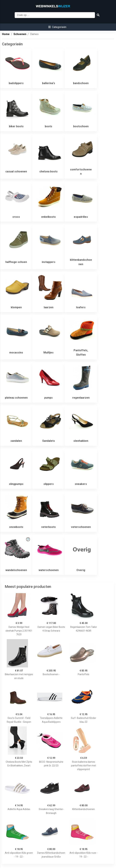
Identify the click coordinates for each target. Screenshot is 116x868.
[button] (57, 27)
